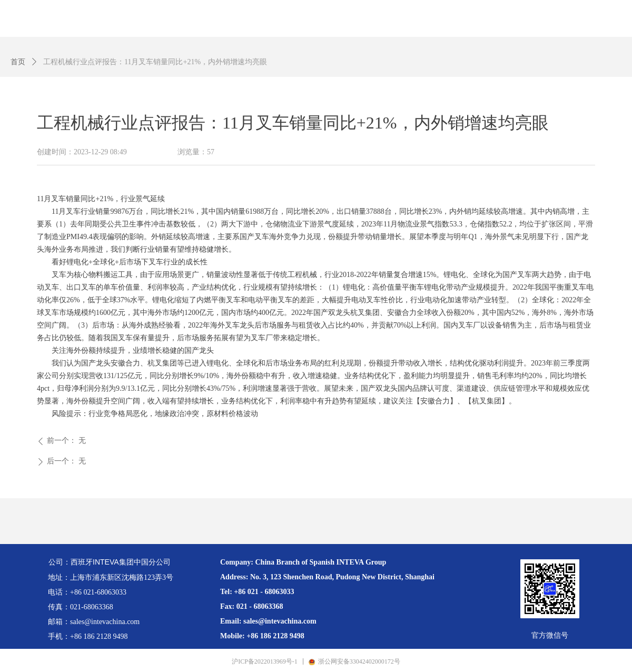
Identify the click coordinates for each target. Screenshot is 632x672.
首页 (18, 62)
